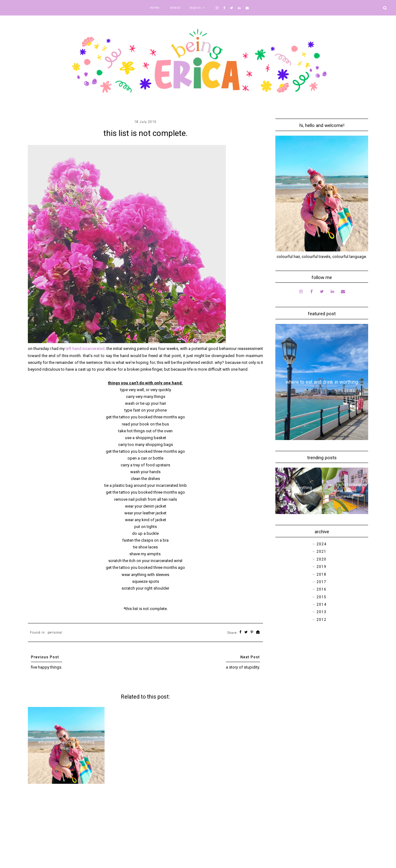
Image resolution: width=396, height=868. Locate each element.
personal (55, 632)
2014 (321, 604)
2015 (321, 597)
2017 (321, 582)
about (175, 8)
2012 (321, 620)
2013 (321, 612)
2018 (321, 574)
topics (196, 8)
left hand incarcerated (85, 349)
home (155, 8)
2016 (321, 589)
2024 (321, 544)
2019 (321, 567)
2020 (321, 559)
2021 (321, 552)
